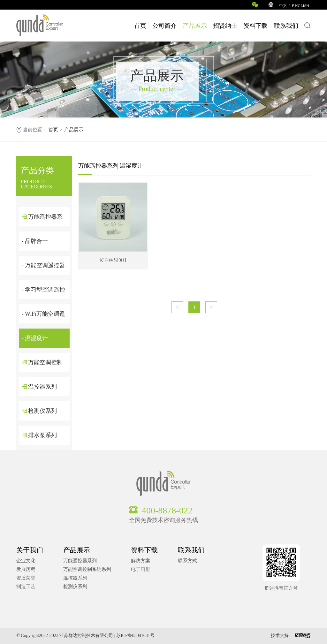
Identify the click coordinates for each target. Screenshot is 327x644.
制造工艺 (26, 587)
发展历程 (26, 569)
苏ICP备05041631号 (135, 636)
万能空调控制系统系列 (87, 569)
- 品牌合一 (35, 241)
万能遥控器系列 (98, 166)
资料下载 (255, 26)
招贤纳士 (225, 26)
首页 (140, 26)
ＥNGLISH (300, 6)
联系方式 (187, 561)
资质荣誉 (26, 578)
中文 (283, 6)
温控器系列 (39, 387)
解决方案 (141, 561)
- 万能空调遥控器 (44, 265)
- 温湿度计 (35, 338)
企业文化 (26, 561)
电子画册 (141, 569)
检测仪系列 (39, 411)
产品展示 (195, 26)
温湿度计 (131, 166)
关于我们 (30, 550)
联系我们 (286, 26)
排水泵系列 (39, 435)
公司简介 (164, 26)
